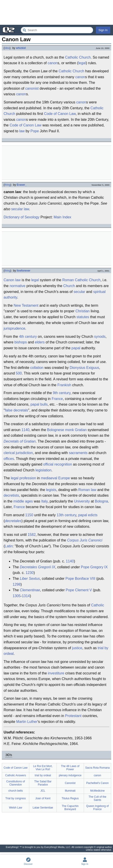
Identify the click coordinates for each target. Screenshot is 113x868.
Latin (9, 546)
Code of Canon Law (60, 114)
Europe (64, 478)
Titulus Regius (70, 798)
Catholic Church (78, 57)
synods (100, 337)
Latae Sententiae (43, 808)
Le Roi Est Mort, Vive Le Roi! (43, 768)
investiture (56, 673)
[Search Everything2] (57, 30)
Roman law (87, 490)
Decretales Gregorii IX (37, 567)
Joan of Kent (43, 798)
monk (69, 430)
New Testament (26, 305)
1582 (32, 535)
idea (7, 48)
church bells (16, 791)
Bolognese (56, 430)
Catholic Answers (16, 775)
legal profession (23, 478)
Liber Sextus (30, 579)
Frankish (64, 385)
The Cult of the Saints (98, 798)
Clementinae (30, 590)
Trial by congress (16, 798)
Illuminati (70, 791)
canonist (32, 88)
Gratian (81, 430)
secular (79, 292)
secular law (20, 209)
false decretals (17, 410)
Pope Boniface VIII (80, 579)
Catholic (98, 605)
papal (76, 348)
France (57, 399)
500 (19, 373)
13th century (67, 515)
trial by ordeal (43, 775)
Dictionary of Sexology (21, 217)
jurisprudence (14, 328)
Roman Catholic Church (81, 280)
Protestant (73, 716)
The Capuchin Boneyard (70, 808)
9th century (62, 393)
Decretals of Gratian (20, 441)
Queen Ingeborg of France (97, 808)
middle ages (23, 501)
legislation (43, 470)
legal (82, 63)
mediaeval (49, 478)
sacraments (78, 453)
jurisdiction (24, 453)
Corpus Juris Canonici (85, 540)
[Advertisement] (56, 12)
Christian (82, 311)
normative (18, 286)
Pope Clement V (79, 590)
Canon (9, 280)
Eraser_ (22, 185)
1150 (29, 515)
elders (40, 342)
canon (53, 63)
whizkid (21, 48)
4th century (28, 337)
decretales (13, 521)
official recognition (58, 464)
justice (77, 648)
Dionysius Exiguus (84, 368)
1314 (26, 596)
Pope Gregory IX (94, 567)
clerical (9, 453)
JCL (43, 791)
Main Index (62, 217)
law (22, 131)
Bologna (101, 501)
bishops (21, 342)
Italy (44, 501)
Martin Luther (27, 722)
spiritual (99, 292)
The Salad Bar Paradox (43, 783)
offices (9, 459)
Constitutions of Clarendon (16, 783)
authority (10, 297)
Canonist (70, 783)
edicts (93, 515)
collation (37, 368)
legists (51, 490)
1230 (30, 573)
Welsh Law (16, 808)
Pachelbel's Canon (97, 783)
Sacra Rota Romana (98, 768)
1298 (17, 584)
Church (69, 286)
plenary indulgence (70, 775)
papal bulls (39, 404)
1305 (17, 596)
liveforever (24, 271)
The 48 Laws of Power (70, 768)
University (82, 501)
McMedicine (97, 791)
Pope (35, 131)
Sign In (103, 30)
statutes (83, 317)
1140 (25, 430)
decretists (11, 495)
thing (7, 185)
